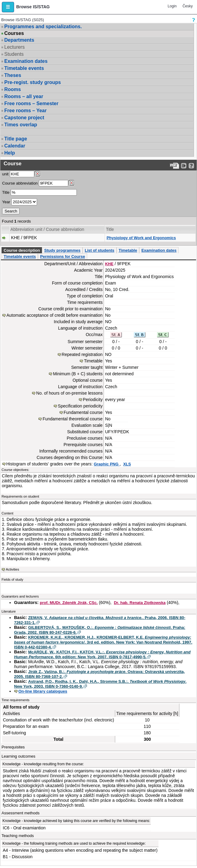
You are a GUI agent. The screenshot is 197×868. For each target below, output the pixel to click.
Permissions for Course (63, 256)
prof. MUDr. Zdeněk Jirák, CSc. (69, 603)
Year (6, 202)
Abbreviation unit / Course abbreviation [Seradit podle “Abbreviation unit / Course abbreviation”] (47, 229)
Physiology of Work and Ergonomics (141, 238)
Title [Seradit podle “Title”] (110, 229)
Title (6, 192)
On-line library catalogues (43, 691)
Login (172, 6)
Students (14, 54)
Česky (188, 6)
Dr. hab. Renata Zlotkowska (140, 603)
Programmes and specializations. (43, 27)
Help (10, 153)
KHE (109, 264)
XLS (127, 464)
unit (5, 174)
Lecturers (15, 47)
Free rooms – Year (25, 111)
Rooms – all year (24, 96)
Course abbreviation (20, 183)
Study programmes (62, 250)
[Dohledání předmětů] (71, 183)
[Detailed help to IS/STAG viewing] (191, 166)
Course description (22, 250)
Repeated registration (82, 354)
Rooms (13, 89)
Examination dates (26, 61)
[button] (8, 7)
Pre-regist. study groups (33, 82)
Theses (13, 75)
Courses (14, 33)
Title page (16, 139)
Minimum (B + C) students (78, 374)
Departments (19, 40)
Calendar (15, 146)
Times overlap (21, 125)
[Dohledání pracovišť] (37, 174)
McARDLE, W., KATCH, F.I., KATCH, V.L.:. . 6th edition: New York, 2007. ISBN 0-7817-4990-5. (102, 654)
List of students (100, 250)
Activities (12, 569)
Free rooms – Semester (31, 103)
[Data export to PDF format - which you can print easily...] (175, 166)
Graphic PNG (107, 464)
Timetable (128, 250)
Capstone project (24, 118)
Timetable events (24, 68)
